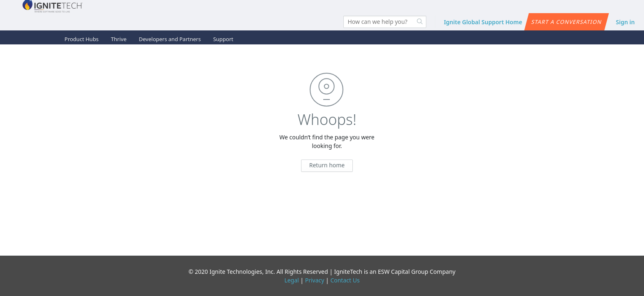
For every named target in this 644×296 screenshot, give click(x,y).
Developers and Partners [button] (170, 39)
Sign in (626, 22)
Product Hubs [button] (82, 39)
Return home (327, 165)
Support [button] (223, 39)
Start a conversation (567, 22)
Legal (291, 280)
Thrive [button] (119, 39)
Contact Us (345, 280)
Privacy (315, 280)
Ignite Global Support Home (483, 22)
